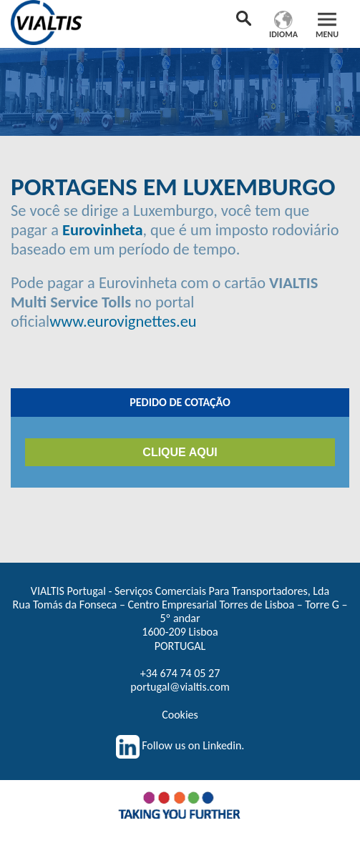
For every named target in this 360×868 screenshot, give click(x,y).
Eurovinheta (102, 230)
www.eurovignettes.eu (123, 321)
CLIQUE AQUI (180, 452)
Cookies (180, 715)
